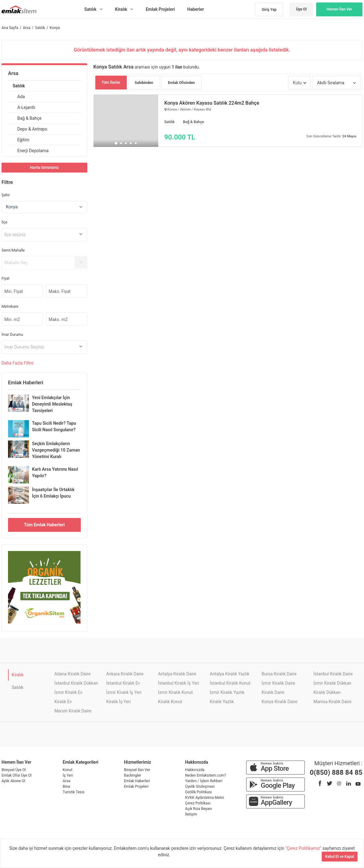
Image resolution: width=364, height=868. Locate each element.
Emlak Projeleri (136, 787)
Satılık (19, 86)
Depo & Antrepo (32, 129)
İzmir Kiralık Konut (175, 692)
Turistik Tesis (73, 792)
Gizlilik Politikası (199, 792)
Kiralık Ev (63, 702)
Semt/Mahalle (13, 250)
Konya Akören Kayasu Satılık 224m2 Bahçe (212, 103)
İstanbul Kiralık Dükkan (76, 683)
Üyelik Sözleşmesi (200, 787)
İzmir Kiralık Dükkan (332, 683)
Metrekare (10, 307)
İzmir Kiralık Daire (278, 683)
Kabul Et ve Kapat (340, 857)
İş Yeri (68, 775)
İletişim (191, 814)
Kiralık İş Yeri (118, 702)
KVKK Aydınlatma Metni (205, 798)
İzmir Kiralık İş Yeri (124, 692)
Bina (66, 787)
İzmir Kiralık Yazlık (227, 692)
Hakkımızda (195, 770)
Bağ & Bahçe (29, 118)
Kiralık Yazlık (222, 702)
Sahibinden (144, 83)
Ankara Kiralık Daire (125, 674)
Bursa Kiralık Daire (279, 674)
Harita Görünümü (44, 168)
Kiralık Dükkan (327, 692)
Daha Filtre (17, 363)
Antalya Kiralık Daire (177, 674)
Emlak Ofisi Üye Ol (17, 775)
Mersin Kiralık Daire (73, 711)
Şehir (6, 195)
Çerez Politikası (198, 803)
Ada (21, 97)
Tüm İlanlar (111, 82)
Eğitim (23, 140)
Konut (67, 770)
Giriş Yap (269, 10)
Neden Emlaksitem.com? (206, 775)
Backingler (133, 775)
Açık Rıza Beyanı (199, 809)
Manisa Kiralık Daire (332, 702)
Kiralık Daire (273, 692)
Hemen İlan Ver (339, 9)
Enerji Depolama (33, 151)
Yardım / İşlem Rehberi (204, 781)
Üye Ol (301, 9)
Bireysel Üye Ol (14, 770)
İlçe (4, 222)
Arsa (13, 73)
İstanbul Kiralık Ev (123, 683)
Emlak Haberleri (137, 781)
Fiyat (6, 278)
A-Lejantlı (26, 107)
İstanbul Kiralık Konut (230, 683)
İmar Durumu (12, 335)
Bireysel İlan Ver (137, 770)
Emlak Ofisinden (181, 83)
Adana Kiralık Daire (72, 674)
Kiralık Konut (170, 702)
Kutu (297, 83)
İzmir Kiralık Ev (68, 692)
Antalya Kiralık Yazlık (230, 674)
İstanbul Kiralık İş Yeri (178, 683)
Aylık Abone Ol (13, 781)
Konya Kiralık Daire (279, 702)
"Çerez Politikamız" (304, 848)
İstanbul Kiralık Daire (333, 674)
